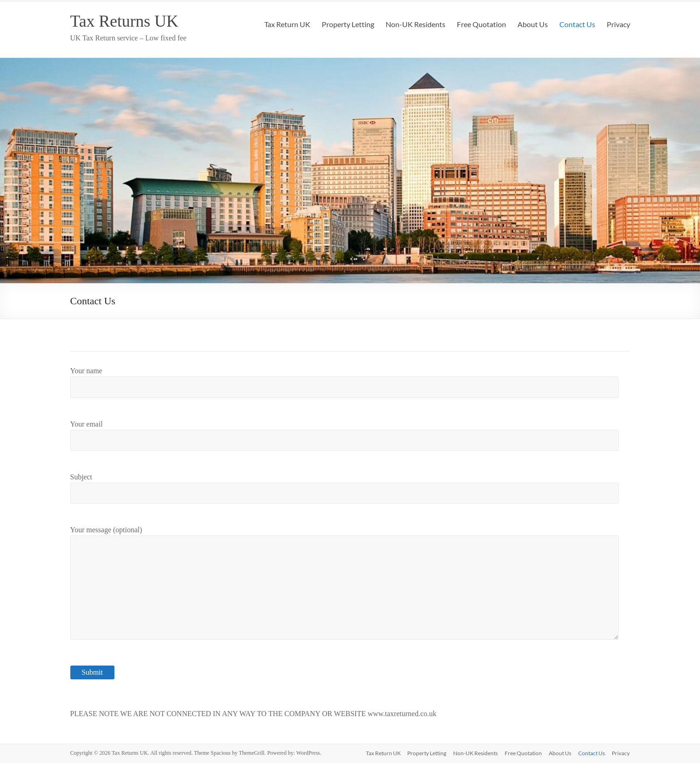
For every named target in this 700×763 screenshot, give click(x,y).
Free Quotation (481, 24)
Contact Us (577, 24)
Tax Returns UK (124, 21)
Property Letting (348, 24)
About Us (533, 24)
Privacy (618, 24)
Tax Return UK (287, 24)
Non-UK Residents (415, 24)
